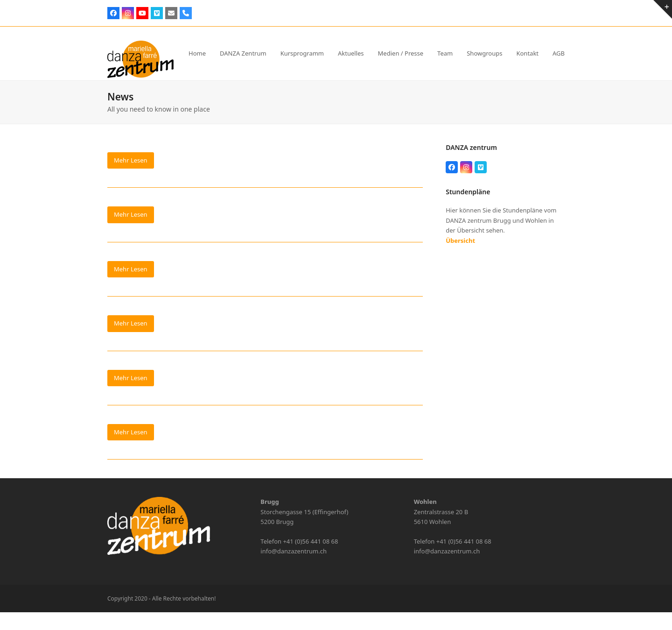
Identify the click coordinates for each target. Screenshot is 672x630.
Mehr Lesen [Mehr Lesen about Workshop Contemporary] (131, 269)
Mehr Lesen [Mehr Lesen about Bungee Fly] (131, 432)
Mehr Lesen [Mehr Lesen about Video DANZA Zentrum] (131, 378)
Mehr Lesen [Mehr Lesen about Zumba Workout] (131, 323)
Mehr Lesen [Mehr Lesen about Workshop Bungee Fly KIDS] (131, 214)
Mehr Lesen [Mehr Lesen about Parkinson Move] (131, 160)
